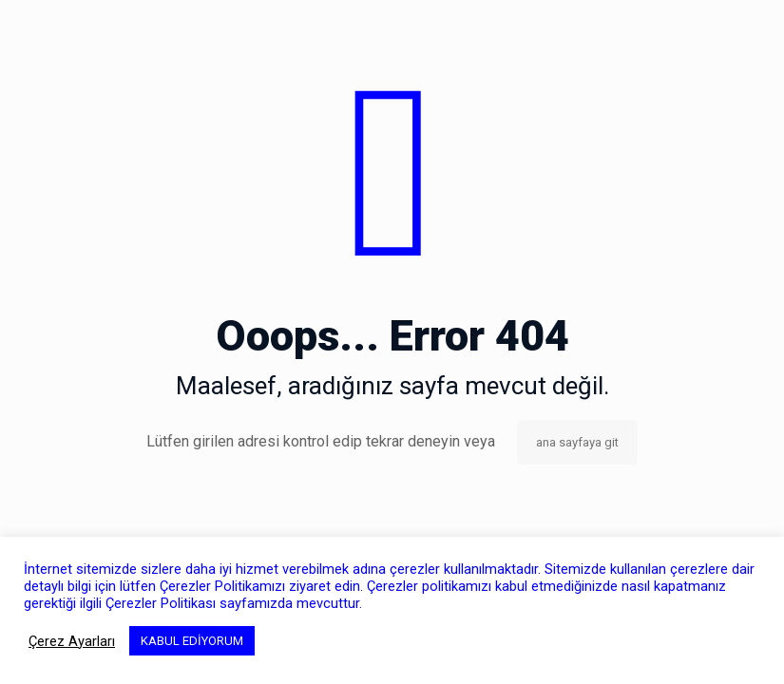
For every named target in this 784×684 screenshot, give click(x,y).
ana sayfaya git (577, 442)
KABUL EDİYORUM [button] (192, 641)
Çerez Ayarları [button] (72, 641)
